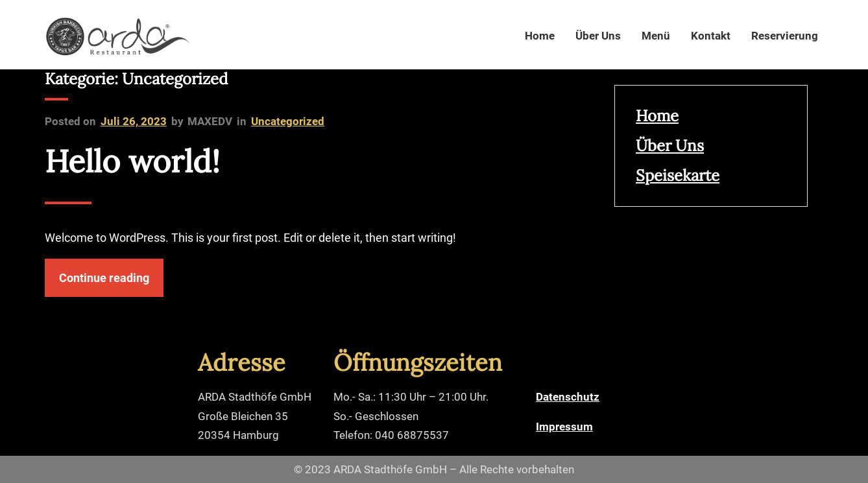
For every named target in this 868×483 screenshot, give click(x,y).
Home (657, 116)
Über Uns (670, 146)
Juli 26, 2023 (134, 121)
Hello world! (132, 161)
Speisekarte (678, 175)
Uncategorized (288, 121)
